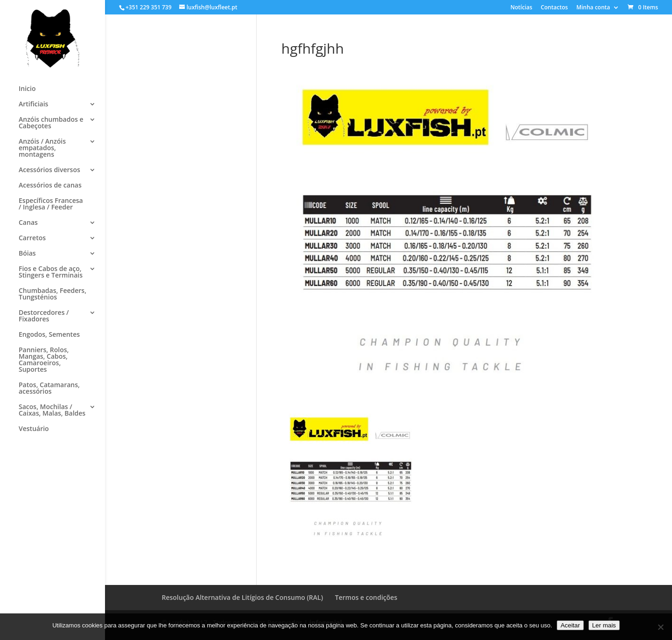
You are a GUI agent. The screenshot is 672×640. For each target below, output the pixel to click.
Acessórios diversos (49, 170)
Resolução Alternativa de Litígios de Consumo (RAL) (243, 597)
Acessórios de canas (50, 186)
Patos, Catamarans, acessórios (49, 389)
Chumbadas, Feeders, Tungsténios (52, 294)
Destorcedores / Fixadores (44, 316)
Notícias (521, 8)
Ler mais (604, 625)
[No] (660, 627)
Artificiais (33, 104)
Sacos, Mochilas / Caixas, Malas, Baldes (52, 410)
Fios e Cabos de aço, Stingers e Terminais (51, 272)
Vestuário (34, 429)
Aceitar (570, 625)
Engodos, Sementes (49, 335)
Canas (28, 223)
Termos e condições (366, 597)
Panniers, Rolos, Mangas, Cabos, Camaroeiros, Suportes (44, 360)
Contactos (554, 8)
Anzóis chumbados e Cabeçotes (51, 123)
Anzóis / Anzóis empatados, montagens (42, 148)
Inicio (27, 89)
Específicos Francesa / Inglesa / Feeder (51, 204)
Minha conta (593, 8)
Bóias (27, 254)
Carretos (32, 238)
